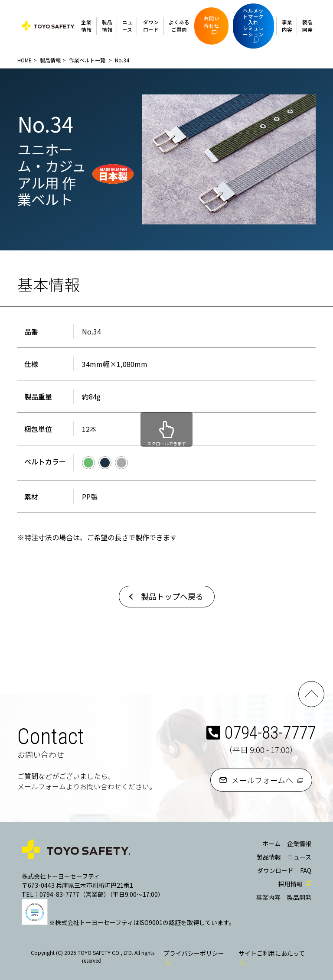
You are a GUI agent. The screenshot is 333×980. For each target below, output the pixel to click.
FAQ (306, 870)
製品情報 (107, 26)
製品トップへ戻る (172, 596)
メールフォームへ (262, 780)
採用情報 (291, 884)
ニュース (127, 26)
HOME (24, 60)
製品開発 (307, 26)
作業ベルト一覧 (87, 60)
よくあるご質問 (179, 26)
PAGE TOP (311, 694)
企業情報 (86, 26)
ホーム (271, 844)
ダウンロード (151, 26)
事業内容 (287, 26)
